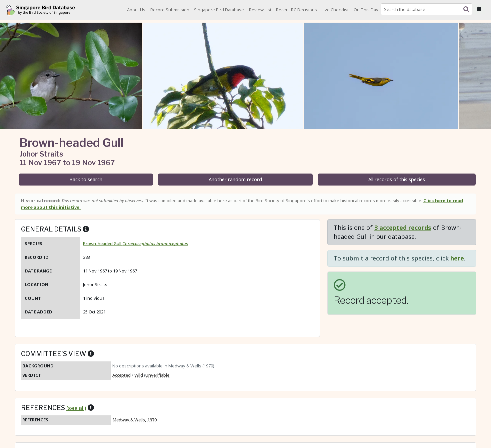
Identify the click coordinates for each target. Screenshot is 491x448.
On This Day (366, 10)
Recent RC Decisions (296, 10)
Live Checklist (335, 10)
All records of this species (397, 179)
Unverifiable (157, 375)
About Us (136, 10)
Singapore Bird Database (219, 10)
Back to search (86, 179)
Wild (139, 375)
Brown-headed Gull (135, 243)
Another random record (235, 179)
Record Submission (170, 10)
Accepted (121, 375)
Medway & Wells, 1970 (134, 420)
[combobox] (428, 9)
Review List (260, 10)
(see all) (76, 408)
